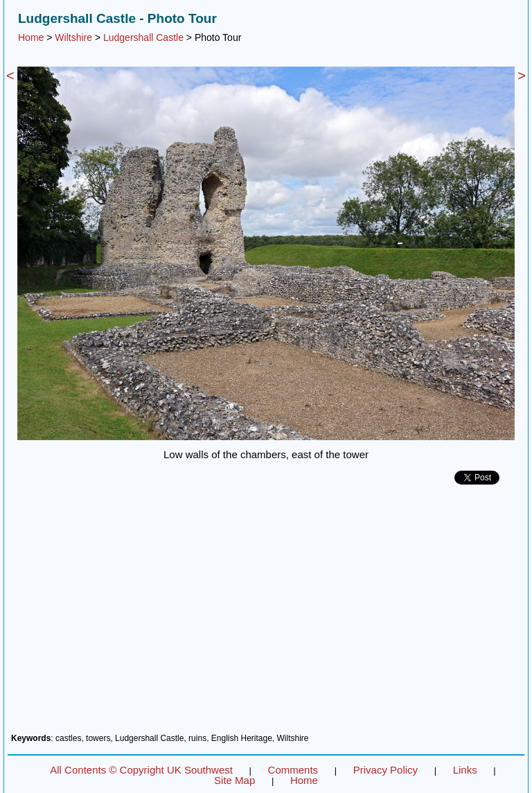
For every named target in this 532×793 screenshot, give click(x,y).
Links (465, 770)
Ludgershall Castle (143, 37)
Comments (293, 770)
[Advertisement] (266, 614)
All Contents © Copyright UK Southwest (141, 770)
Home (31, 37)
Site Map (234, 780)
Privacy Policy (385, 770)
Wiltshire (73, 37)
